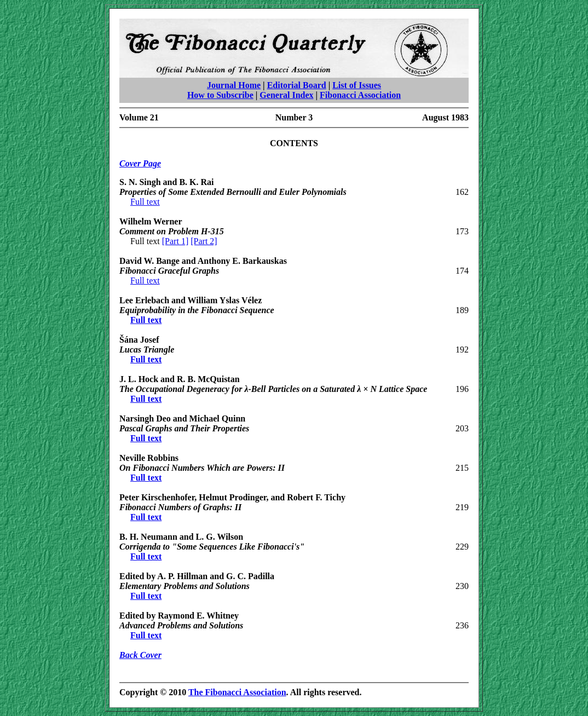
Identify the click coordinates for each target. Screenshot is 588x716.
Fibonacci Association (360, 95)
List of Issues (357, 85)
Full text (145, 202)
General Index (286, 95)
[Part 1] (175, 241)
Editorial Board (297, 85)
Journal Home (234, 85)
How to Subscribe (220, 95)
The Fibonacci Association (237, 692)
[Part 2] (204, 241)
